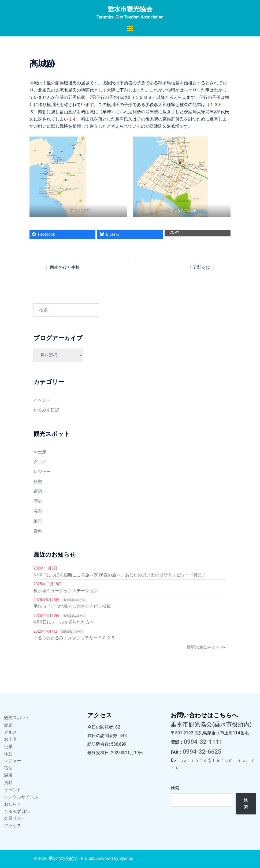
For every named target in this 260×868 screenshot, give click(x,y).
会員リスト (15, 818)
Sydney (126, 858)
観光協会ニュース (74, 600)
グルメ (40, 462)
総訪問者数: (99, 744)
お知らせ (13, 804)
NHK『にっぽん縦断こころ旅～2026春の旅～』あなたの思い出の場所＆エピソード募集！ (120, 575)
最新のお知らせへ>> (206, 647)
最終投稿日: (99, 753)
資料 (38, 531)
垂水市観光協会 (130, 9)
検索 (175, 788)
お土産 (40, 452)
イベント (42, 400)
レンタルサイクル (21, 797)
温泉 (38, 511)
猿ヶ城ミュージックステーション (66, 591)
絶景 (38, 521)
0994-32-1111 (203, 742)
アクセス (13, 826)
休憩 (38, 482)
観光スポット (17, 718)
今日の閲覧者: (101, 727)
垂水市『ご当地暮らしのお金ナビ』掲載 (72, 606)
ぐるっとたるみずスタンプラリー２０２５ (74, 638)
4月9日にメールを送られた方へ (64, 622)
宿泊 (38, 491)
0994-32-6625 (202, 752)
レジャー (42, 472)
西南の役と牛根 (65, 267)
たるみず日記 (46, 410)
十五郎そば (199, 267)
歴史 (38, 501)
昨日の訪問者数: (103, 736)
